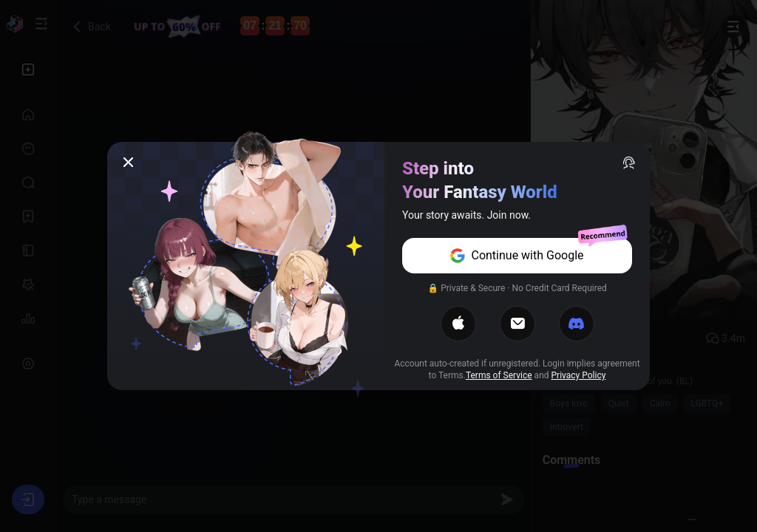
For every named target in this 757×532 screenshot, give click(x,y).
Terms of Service (499, 375)
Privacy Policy (579, 375)
